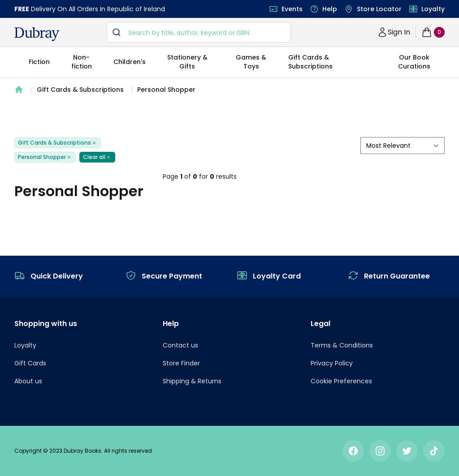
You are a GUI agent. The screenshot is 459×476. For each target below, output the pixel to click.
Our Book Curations (414, 62)
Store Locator (379, 9)
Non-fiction (82, 62)
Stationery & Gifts (187, 62)
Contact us (180, 345)
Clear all (97, 157)
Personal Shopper (166, 90)
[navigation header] (37, 34)
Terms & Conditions (342, 345)
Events (292, 9)
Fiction (39, 62)
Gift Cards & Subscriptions (310, 62)
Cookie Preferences (341, 381)
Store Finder (181, 363)
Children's (130, 62)
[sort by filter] (403, 146)
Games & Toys (251, 62)
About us (28, 381)
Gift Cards (30, 363)
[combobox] (199, 32)
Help (330, 9)
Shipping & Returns (192, 381)
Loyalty (433, 9)
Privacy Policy (332, 363)
